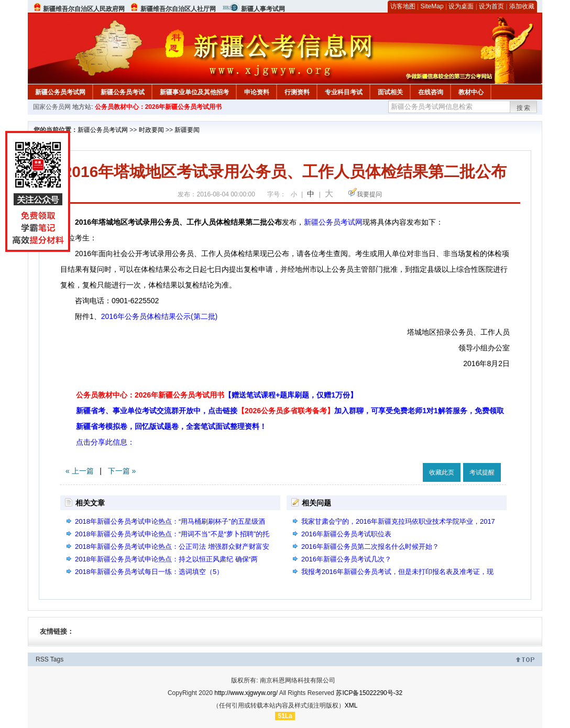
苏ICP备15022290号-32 (369, 693)
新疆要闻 (187, 130)
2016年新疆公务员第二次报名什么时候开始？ (370, 547)
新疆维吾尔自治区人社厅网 (178, 9)
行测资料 (297, 92)
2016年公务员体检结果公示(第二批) (159, 316)
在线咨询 (431, 92)
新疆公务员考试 (123, 92)
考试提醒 (482, 472)
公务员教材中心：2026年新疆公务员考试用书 (158, 107)
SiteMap (432, 6)
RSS (42, 659)
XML (351, 705)
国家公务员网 (52, 107)
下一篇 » (122, 471)
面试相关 (390, 92)
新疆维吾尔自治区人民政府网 (84, 9)
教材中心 (471, 92)
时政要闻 (151, 130)
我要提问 (369, 194)
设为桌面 (461, 6)
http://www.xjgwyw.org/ (246, 693)
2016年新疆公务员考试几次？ (346, 559)
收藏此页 (442, 472)
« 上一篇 (80, 471)
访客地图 (403, 6)
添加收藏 (522, 6)
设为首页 (491, 6)
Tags (57, 659)
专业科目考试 (344, 92)
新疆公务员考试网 (60, 92)
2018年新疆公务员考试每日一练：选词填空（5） (149, 572)
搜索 (524, 108)
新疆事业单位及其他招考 (194, 92)
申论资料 (257, 92)
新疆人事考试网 (263, 9)
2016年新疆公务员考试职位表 (346, 534)
